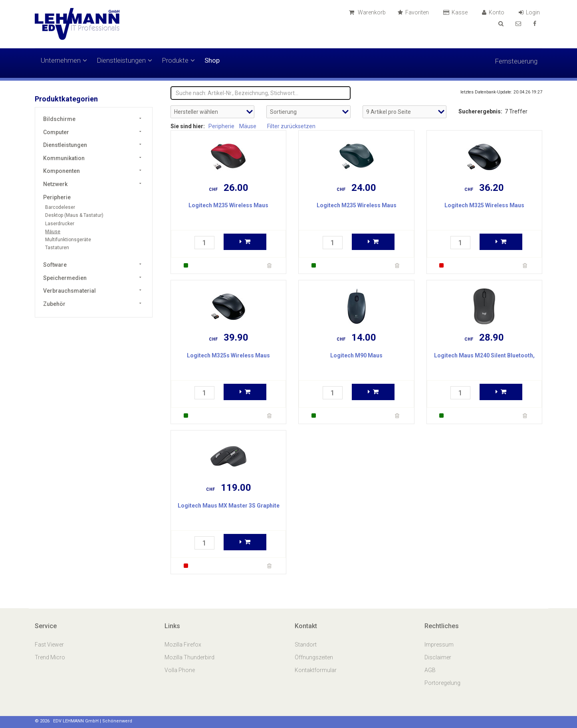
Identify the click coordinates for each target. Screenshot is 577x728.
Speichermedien (65, 278)
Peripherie (57, 197)
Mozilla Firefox (183, 645)
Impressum (439, 645)
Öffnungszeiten (314, 657)
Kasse (457, 12)
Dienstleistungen (124, 60)
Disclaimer (438, 657)
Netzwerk (55, 184)
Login (530, 12)
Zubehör (54, 304)
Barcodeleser (60, 207)
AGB (430, 670)
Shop (212, 60)
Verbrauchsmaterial (69, 291)
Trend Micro (51, 657)
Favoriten (414, 12)
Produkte (178, 60)
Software (55, 265)
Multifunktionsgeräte (68, 240)
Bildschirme (59, 119)
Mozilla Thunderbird (189, 657)
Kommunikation (64, 158)
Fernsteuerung (516, 61)
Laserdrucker (60, 224)
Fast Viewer (50, 645)
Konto (494, 12)
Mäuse (53, 232)
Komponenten (61, 171)
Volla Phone (180, 670)
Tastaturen (57, 248)
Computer (56, 132)
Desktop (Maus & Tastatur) (74, 215)
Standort (306, 645)
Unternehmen (64, 60)
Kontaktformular (316, 670)
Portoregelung (442, 683)
